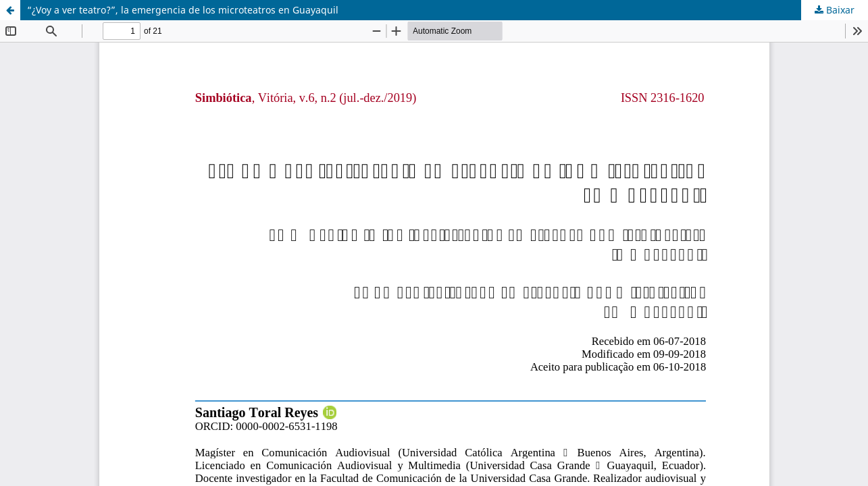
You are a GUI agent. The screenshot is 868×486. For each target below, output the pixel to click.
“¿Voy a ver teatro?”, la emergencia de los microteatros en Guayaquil (183, 10)
